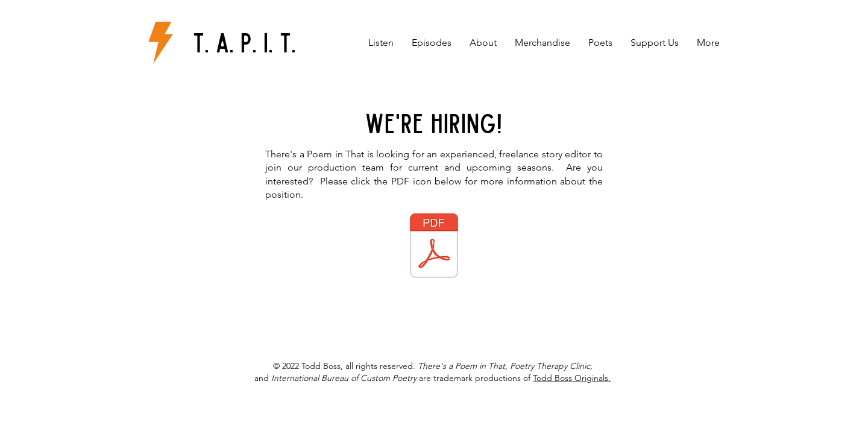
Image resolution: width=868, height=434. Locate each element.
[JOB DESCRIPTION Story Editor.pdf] (434, 247)
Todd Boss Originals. (572, 378)
